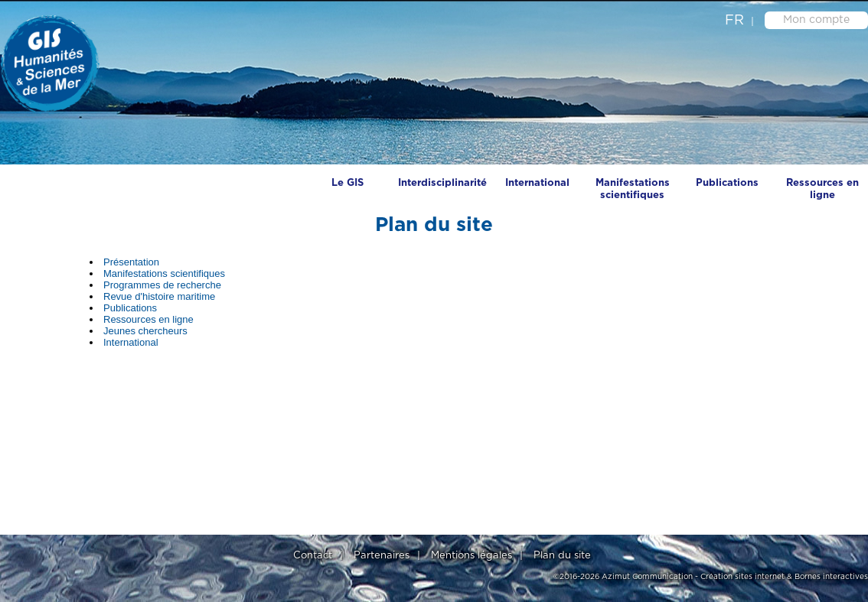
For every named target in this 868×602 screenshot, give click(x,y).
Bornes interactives (831, 577)
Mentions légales (472, 556)
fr (734, 21)
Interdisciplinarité (442, 183)
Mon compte (816, 20)
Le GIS (348, 183)
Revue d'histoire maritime (159, 296)
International (537, 183)
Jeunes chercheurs (145, 331)
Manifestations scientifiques (633, 189)
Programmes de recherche (162, 285)
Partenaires (382, 556)
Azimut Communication (647, 577)
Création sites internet (742, 577)
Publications (727, 183)
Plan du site (562, 556)
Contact (313, 556)
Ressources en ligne (822, 189)
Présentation (131, 262)
